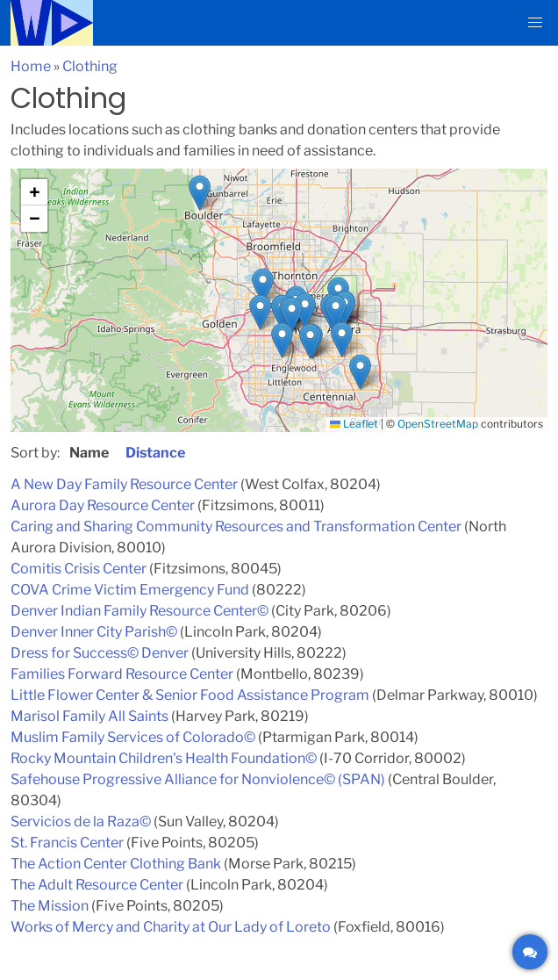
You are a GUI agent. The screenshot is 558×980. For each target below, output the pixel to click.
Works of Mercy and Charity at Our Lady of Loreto (171, 927)
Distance (155, 453)
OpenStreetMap (438, 424)
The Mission (50, 906)
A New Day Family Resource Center (124, 484)
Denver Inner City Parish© (94, 632)
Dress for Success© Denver (100, 653)
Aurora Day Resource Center (103, 505)
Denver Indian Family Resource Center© (139, 611)
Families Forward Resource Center (122, 674)
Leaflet (354, 424)
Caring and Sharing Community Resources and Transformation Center (236, 526)
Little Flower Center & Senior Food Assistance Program (190, 695)
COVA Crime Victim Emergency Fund (130, 590)
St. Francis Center (67, 843)
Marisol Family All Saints (89, 716)
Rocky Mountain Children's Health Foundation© (164, 758)
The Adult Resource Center (97, 885)
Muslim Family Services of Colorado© (133, 737)
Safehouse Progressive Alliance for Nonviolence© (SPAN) (198, 779)
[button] (535, 23)
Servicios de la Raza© (81, 821)
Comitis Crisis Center (79, 569)
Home (31, 66)
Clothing (90, 66)
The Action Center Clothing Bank (116, 864)
